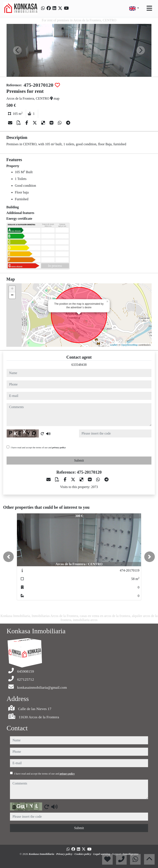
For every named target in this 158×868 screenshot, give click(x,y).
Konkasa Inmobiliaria (42, 854)
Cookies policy (83, 854)
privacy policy (59, 447)
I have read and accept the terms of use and (38, 447)
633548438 (79, 365)
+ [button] (12, 289)
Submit (79, 460)
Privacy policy (65, 854)
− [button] (12, 295)
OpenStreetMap (130, 345)
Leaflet (114, 345)
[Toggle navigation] (149, 8)
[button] (8, 557)
